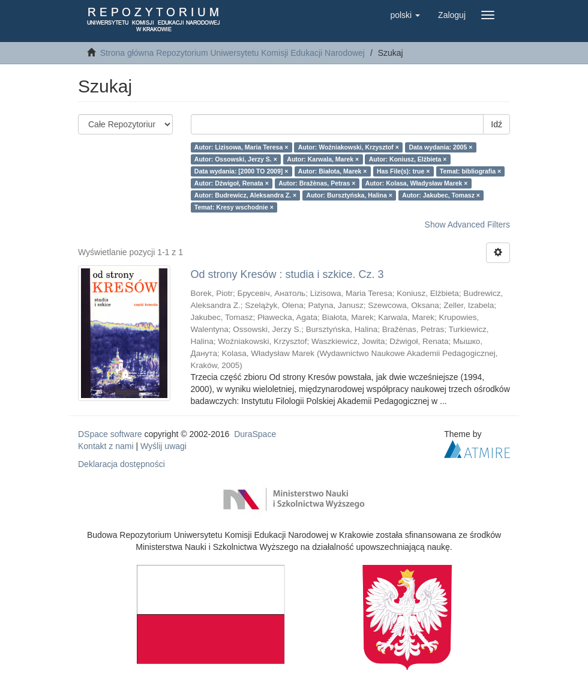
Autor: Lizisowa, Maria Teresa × (241, 147)
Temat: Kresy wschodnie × (234, 207)
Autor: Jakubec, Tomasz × (441, 195)
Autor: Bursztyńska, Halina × (349, 195)
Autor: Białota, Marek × (333, 171)
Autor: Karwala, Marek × (323, 159)
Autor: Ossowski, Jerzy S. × (236, 159)
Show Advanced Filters (467, 225)
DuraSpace (255, 434)
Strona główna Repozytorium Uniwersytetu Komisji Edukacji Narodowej (232, 53)
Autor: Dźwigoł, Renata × (232, 183)
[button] (405, 15)
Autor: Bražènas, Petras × (317, 183)
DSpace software (110, 434)
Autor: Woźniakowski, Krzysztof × (349, 147)
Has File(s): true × (403, 171)
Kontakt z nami (106, 446)
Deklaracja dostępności (121, 464)
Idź (496, 124)
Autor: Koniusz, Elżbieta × (408, 159)
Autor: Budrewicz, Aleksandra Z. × (245, 195)
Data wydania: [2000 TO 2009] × (241, 171)
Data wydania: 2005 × (440, 147)
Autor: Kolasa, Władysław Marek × (417, 183)
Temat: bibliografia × (470, 171)
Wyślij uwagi (163, 446)
